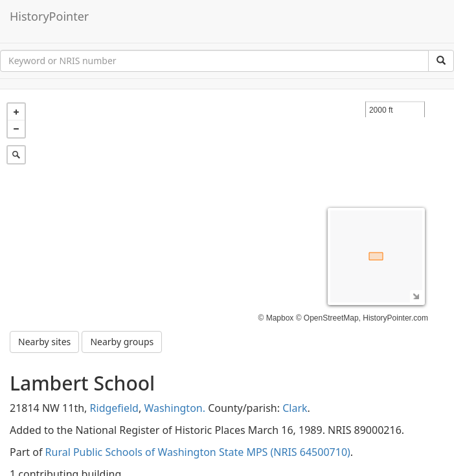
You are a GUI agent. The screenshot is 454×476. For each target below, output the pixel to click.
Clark (295, 408)
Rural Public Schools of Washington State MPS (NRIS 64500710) (198, 452)
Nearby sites (44, 342)
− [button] (16, 129)
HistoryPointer (49, 16)
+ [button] (16, 112)
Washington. (175, 408)
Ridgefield (114, 408)
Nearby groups (122, 342)
